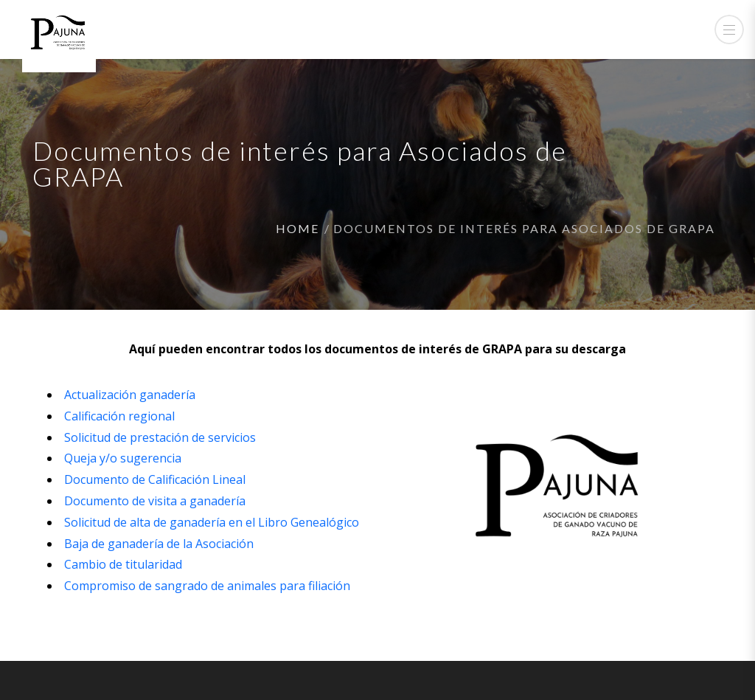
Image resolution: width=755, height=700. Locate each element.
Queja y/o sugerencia (123, 458)
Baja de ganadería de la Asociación (159, 544)
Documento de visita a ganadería (155, 501)
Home (298, 228)
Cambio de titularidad (123, 564)
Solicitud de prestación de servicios (160, 437)
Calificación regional (119, 416)
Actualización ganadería (130, 395)
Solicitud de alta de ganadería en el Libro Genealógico (212, 522)
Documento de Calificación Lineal (155, 479)
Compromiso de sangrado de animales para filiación (207, 586)
